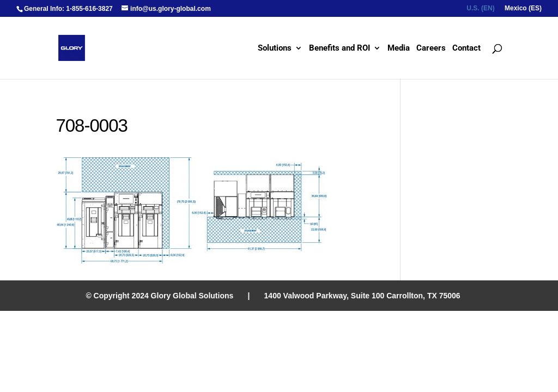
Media (399, 48)
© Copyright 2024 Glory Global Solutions (159, 296)
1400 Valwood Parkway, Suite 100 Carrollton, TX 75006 (362, 296)
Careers (431, 48)
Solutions (275, 48)
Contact (466, 48)
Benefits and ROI (339, 48)
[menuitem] (480, 11)
